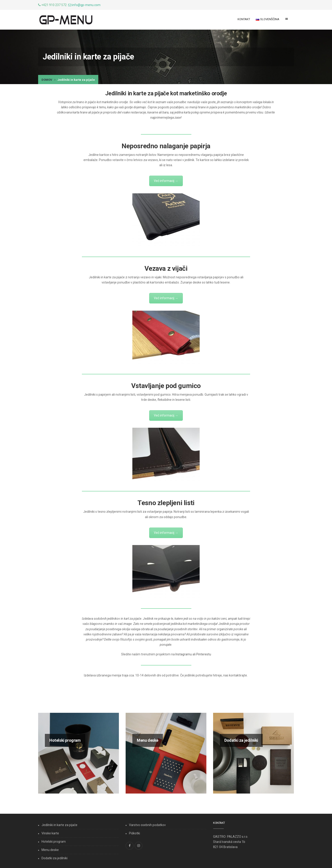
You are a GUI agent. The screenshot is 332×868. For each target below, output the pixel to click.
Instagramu (184, 654)
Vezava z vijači (166, 268)
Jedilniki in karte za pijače (59, 825)
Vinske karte (50, 833)
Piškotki (134, 833)
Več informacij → (166, 181)
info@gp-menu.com (86, 5)
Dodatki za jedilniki (55, 858)
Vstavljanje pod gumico (166, 386)
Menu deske (50, 850)
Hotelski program (54, 842)
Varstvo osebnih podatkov (147, 825)
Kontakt (244, 19)
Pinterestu (204, 654)
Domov (47, 80)
